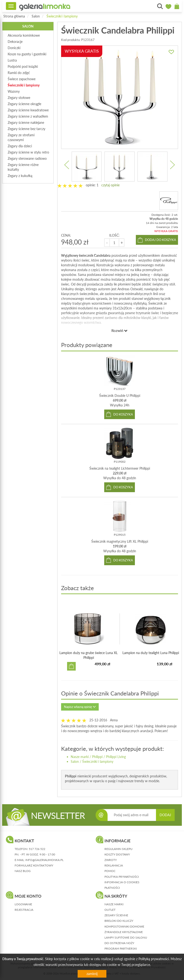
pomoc (110, 871)
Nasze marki (80, 757)
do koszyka (123, 414)
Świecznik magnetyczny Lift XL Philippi (120, 541)
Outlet (110, 910)
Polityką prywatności (154, 959)
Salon (36, 16)
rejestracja (24, 910)
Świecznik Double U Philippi (120, 396)
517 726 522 (37, 849)
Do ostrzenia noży (119, 943)
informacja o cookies (122, 882)
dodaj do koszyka (161, 240)
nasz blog (23, 871)
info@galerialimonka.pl (44, 860)
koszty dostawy (117, 854)
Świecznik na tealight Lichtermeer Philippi (120, 468)
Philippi (97, 757)
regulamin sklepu (118, 849)
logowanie (23, 904)
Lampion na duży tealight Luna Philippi (151, 653)
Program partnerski (121, 949)
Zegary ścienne (116, 915)
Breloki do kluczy (119, 921)
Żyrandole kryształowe (124, 932)
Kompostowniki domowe (124, 926)
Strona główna (14, 16)
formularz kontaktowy (34, 865)
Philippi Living (116, 757)
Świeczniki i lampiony (62, 16)
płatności (112, 888)
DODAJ (165, 815)
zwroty (111, 860)
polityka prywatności (122, 877)
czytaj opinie (110, 185)
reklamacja (114, 865)
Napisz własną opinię (80, 707)
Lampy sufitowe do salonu (126, 937)
